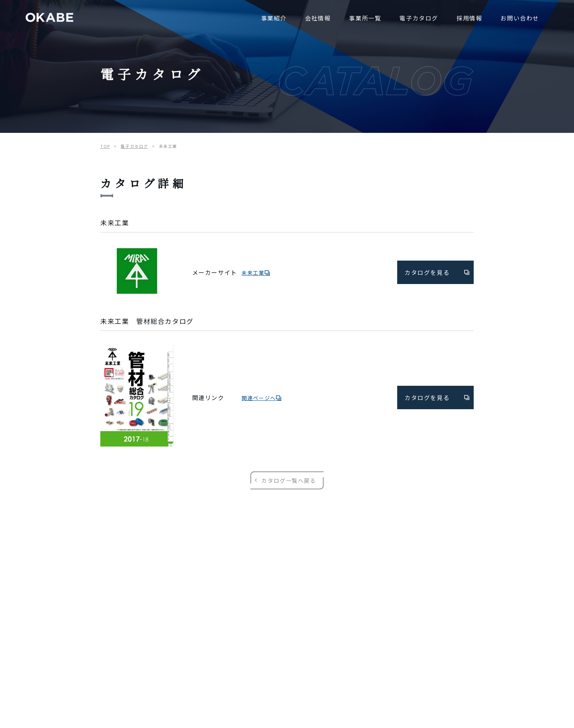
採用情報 (469, 18)
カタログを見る (437, 272)
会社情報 (318, 18)
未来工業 (256, 273)
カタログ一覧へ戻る (287, 480)
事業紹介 (274, 18)
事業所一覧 (365, 18)
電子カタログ (419, 18)
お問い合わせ (520, 18)
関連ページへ (262, 398)
